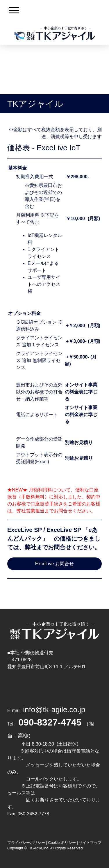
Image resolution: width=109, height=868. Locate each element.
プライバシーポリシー (26, 843)
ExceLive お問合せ (54, 564)
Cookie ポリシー (62, 843)
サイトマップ (90, 843)
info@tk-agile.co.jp (54, 710)
